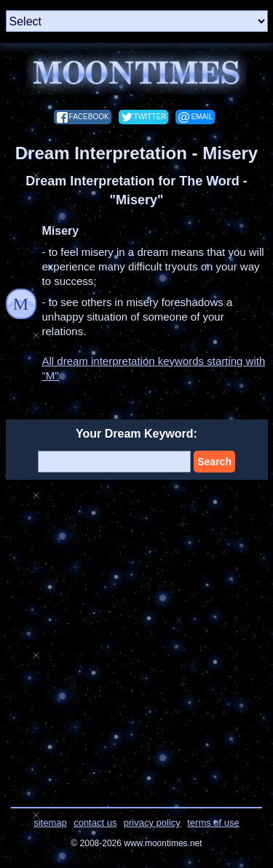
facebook (89, 117)
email (202, 117)
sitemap (50, 823)
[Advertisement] (136, 634)
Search (214, 462)
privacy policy (152, 823)
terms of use (213, 823)
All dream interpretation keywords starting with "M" (154, 368)
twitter (150, 117)
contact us (95, 823)
